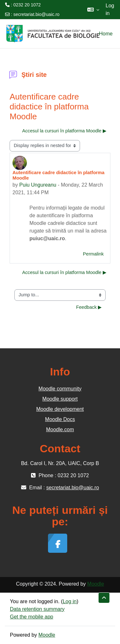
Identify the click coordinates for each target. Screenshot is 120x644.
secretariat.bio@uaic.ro (36, 14)
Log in (110, 9)
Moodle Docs (60, 419)
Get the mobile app (32, 617)
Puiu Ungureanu (38, 185)
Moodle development (60, 409)
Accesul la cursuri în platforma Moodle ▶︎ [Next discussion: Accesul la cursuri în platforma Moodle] (64, 131)
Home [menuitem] (106, 34)
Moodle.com (60, 429)
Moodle (96, 584)
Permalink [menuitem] (93, 254)
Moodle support (60, 399)
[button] (93, 10)
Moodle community (60, 389)
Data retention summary (37, 609)
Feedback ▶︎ (89, 307)
